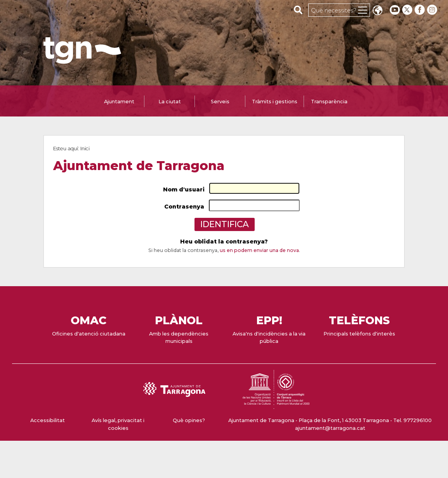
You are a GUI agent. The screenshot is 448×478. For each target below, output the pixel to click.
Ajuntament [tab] (119, 102)
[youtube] (395, 10)
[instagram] (433, 10)
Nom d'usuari (184, 189)
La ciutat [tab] (170, 102)
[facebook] (420, 10)
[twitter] (408, 10)
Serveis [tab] (220, 102)
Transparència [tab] (329, 102)
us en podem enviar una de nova (259, 250)
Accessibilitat (48, 420)
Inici (85, 149)
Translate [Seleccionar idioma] (377, 11)
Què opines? (189, 420)
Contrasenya (184, 207)
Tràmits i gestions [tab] (275, 102)
